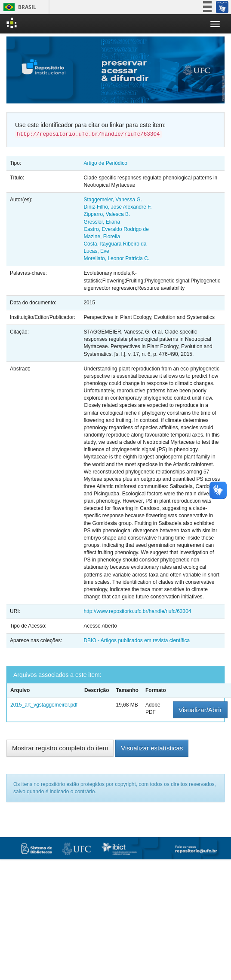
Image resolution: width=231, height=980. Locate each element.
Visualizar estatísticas (152, 748)
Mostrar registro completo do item (60, 748)
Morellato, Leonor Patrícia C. (116, 258)
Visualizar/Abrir (200, 710)
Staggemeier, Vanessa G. (113, 200)
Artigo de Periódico (105, 163)
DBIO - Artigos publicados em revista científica (137, 640)
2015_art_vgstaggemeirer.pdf (44, 705)
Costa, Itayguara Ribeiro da (115, 244)
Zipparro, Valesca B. (107, 214)
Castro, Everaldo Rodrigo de (116, 229)
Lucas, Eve (96, 251)
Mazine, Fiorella (102, 237)
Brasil (18, 7)
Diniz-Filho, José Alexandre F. (117, 207)
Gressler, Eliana (102, 222)
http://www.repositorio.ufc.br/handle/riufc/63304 (137, 611)
